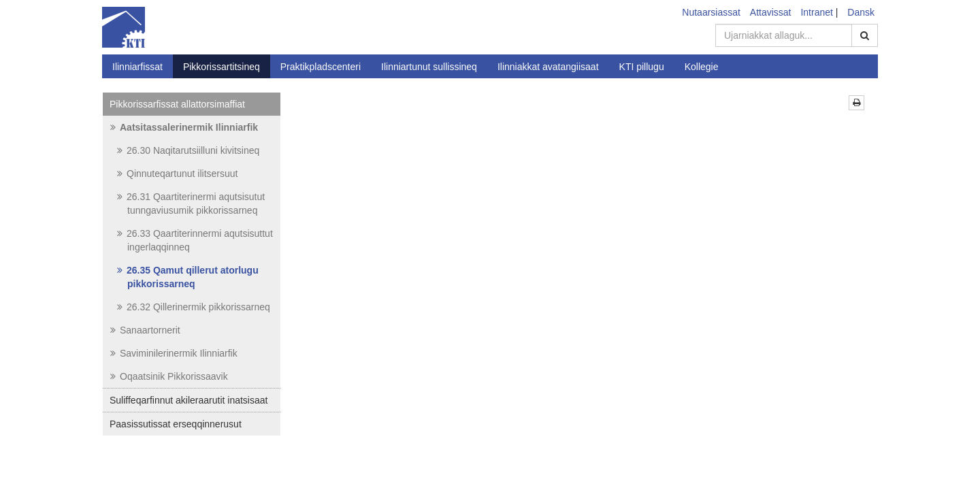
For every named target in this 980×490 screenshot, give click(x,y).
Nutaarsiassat (711, 12)
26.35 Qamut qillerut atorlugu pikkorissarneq (188, 277)
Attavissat (771, 12)
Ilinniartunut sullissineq (429, 67)
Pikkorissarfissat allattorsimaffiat (177, 104)
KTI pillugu (642, 67)
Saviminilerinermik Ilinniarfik (174, 353)
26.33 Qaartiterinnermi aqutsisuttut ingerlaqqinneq (195, 240)
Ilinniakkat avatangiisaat (548, 67)
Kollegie (702, 67)
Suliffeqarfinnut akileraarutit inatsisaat (189, 400)
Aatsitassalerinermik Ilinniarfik (184, 127)
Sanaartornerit (145, 330)
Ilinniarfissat (137, 67)
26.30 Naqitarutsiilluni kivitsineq (188, 150)
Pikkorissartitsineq (222, 67)
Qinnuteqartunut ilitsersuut (177, 174)
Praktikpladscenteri (321, 67)
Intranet (816, 12)
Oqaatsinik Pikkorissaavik (169, 376)
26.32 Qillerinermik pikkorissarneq (194, 307)
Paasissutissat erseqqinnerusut (176, 424)
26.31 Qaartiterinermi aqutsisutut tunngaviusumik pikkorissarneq (191, 203)
